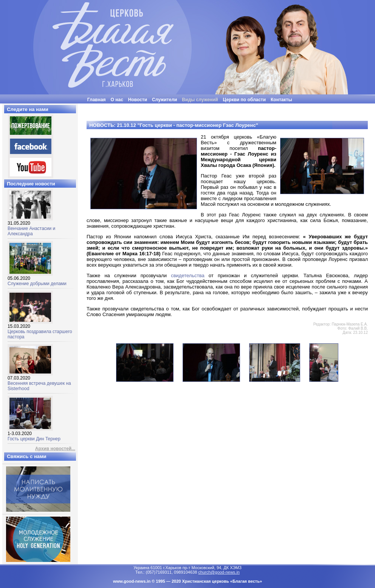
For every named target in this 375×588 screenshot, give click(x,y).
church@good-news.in (219, 572)
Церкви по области (245, 100)
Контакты (281, 100)
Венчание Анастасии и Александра (31, 226)
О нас (117, 100)
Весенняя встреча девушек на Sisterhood (39, 381)
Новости (138, 100)
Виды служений (200, 100)
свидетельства (187, 275)
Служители (164, 100)
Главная (97, 100)
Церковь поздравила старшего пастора (40, 329)
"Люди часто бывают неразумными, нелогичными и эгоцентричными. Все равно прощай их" (207, 106)
